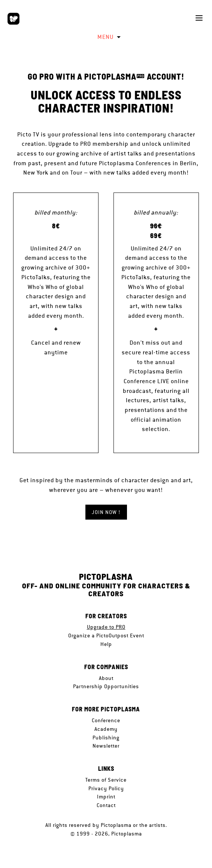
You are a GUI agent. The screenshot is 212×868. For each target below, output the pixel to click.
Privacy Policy (106, 788)
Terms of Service (106, 780)
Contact (106, 805)
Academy (106, 729)
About (106, 678)
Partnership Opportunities (106, 686)
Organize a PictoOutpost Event (106, 635)
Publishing (106, 738)
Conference (106, 720)
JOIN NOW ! (106, 512)
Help (106, 644)
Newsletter (106, 746)
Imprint (106, 797)
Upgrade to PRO (106, 627)
